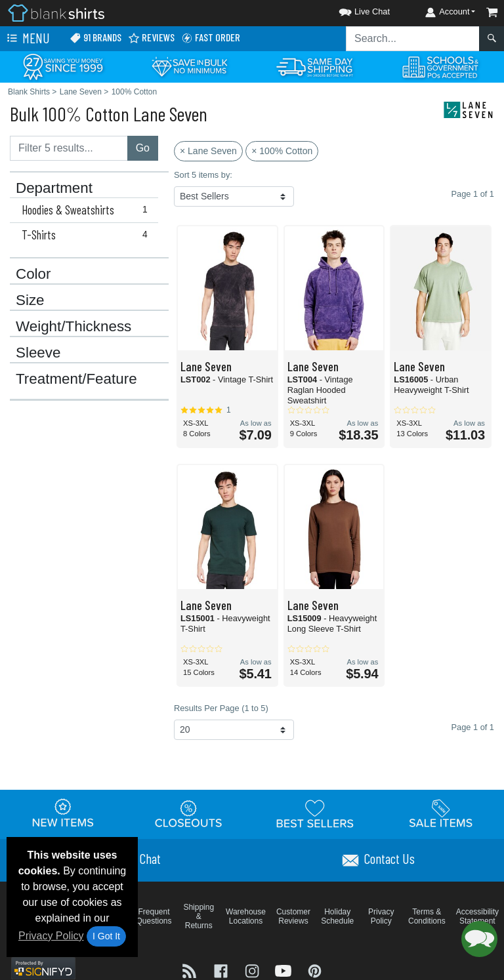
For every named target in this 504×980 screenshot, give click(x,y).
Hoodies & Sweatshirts (87, 210)
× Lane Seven (208, 151)
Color (33, 274)
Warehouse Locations (246, 916)
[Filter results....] (69, 148)
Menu (27, 39)
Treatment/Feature (76, 379)
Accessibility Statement (477, 916)
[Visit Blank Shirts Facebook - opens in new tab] (222, 970)
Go (143, 148)
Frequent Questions (154, 916)
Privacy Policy (51, 936)
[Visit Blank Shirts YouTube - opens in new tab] (285, 970)
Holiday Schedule (337, 916)
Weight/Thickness (73, 327)
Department (54, 188)
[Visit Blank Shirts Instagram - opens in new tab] (253, 970)
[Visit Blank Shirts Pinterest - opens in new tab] (315, 970)
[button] (352, 10)
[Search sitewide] (413, 39)
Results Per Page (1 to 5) (221, 708)
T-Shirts (87, 235)
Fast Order (211, 38)
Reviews (151, 38)
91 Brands (95, 38)
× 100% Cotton (282, 151)
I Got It (106, 936)
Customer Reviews (293, 916)
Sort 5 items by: (203, 175)
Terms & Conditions (427, 916)
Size (30, 300)
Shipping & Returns (199, 916)
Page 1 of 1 (473, 727)
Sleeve (38, 353)
